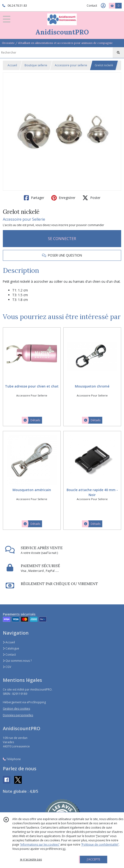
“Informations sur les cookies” (40, 845)
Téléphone (12, 759)
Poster (91, 198)
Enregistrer (63, 198)
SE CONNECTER (62, 239)
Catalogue (11, 648)
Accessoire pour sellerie (71, 65)
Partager (34, 198)
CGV (7, 667)
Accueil (12, 65)
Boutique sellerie (36, 65)
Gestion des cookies (16, 709)
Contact (92, 6)
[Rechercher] (118, 53)
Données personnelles (18, 715)
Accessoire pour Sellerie (24, 219)
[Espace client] (103, 6)
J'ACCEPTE (94, 859)
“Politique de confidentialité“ (100, 845)
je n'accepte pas (31, 859)
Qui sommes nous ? (17, 661)
